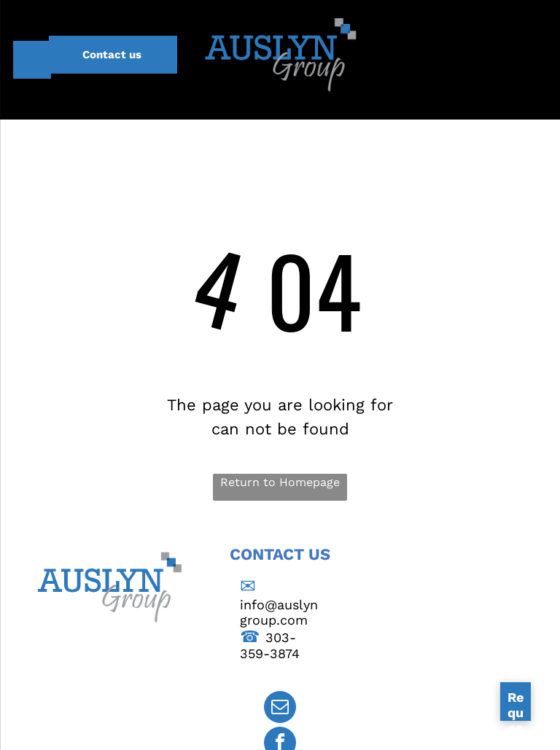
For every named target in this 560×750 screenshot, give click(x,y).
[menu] (32, 60)
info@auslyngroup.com (279, 612)
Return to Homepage (280, 482)
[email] (280, 709)
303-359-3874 (270, 645)
